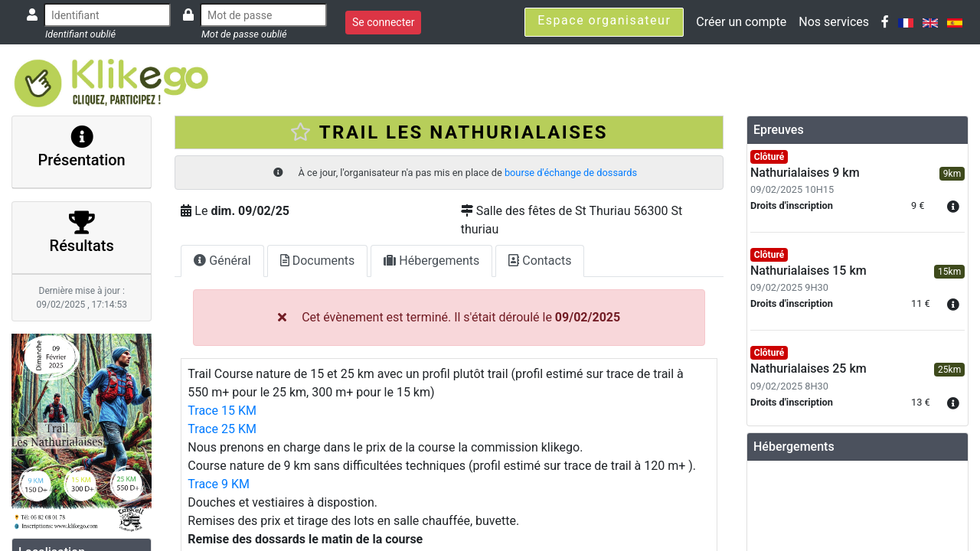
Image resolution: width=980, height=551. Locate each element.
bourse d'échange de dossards (571, 173)
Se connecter (383, 22)
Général (222, 261)
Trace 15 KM (222, 411)
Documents (318, 261)
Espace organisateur (604, 20)
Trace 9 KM (219, 484)
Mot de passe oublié (244, 34)
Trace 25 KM (222, 429)
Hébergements (431, 261)
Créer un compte (741, 22)
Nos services (834, 22)
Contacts (540, 261)
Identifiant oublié (80, 34)
